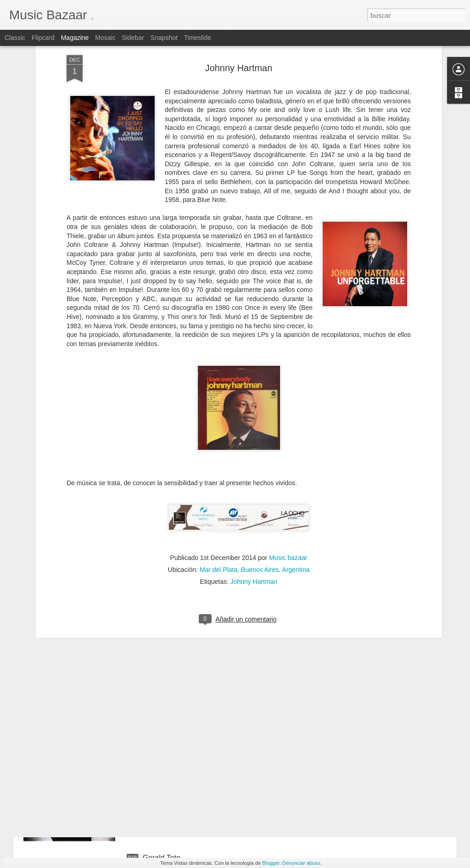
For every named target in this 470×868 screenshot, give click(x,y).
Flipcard (43, 38)
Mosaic (105, 38)
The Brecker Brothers (178, 753)
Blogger (271, 863)
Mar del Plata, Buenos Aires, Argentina (255, 466)
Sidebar (133, 38)
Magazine (75, 38)
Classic (15, 38)
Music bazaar (288, 454)
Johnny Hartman (254, 478)
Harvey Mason (166, 649)
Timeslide (198, 38)
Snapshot (164, 38)
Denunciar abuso (301, 863)
